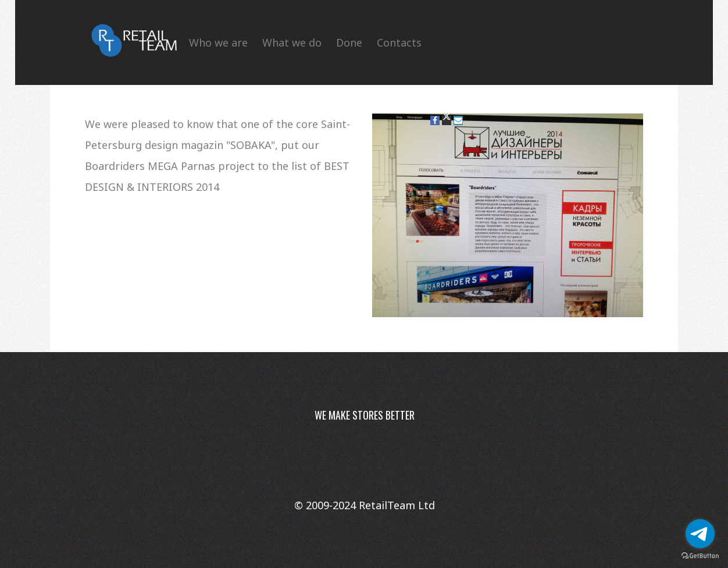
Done (349, 42)
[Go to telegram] (700, 534)
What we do (292, 42)
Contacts (399, 42)
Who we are (218, 42)
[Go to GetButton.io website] (700, 556)
